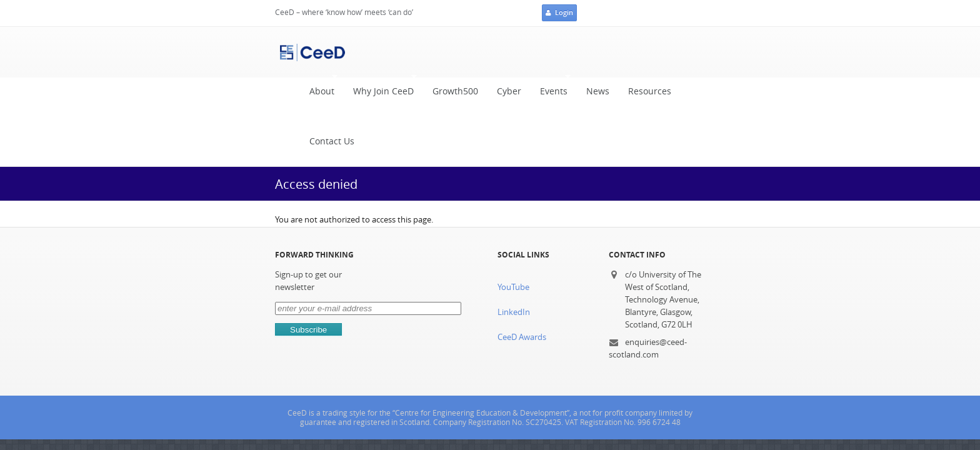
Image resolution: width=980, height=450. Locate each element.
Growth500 (430, 52)
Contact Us (687, 52)
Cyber (483, 52)
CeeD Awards (521, 248)
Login (788, 14)
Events (525, 49)
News (572, 52)
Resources (624, 52)
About (293, 49)
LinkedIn (513, 223)
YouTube (513, 198)
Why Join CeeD (355, 49)
